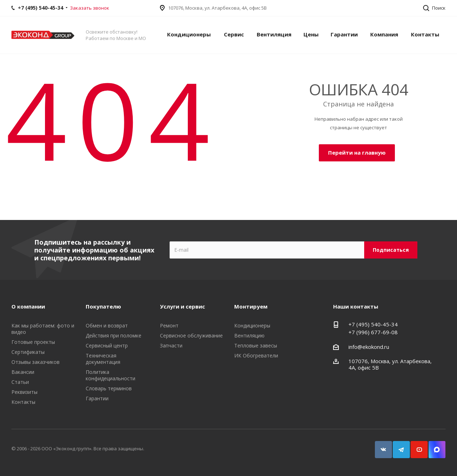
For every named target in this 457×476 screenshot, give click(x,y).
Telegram (398, 446)
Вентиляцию (249, 335)
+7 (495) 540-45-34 (373, 324)
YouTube (416, 446)
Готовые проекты (33, 342)
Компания (384, 34)
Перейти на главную (357, 152)
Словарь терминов (109, 388)
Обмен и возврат (107, 325)
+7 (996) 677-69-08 (373, 332)
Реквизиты (24, 392)
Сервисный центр (107, 345)
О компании (28, 306)
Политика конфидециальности (111, 375)
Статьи (20, 382)
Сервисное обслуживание (191, 335)
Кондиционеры (189, 34)
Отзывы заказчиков (36, 362)
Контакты (425, 34)
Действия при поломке (114, 335)
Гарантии (344, 34)
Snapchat (434, 446)
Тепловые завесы (256, 345)
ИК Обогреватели (256, 355)
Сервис (234, 34)
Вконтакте (380, 446)
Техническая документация (103, 359)
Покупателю (103, 306)
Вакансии (23, 372)
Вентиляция (274, 34)
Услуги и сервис (182, 306)
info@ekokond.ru (369, 347)
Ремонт (169, 325)
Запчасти (171, 345)
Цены (311, 34)
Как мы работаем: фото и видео (43, 329)
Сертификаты (28, 352)
